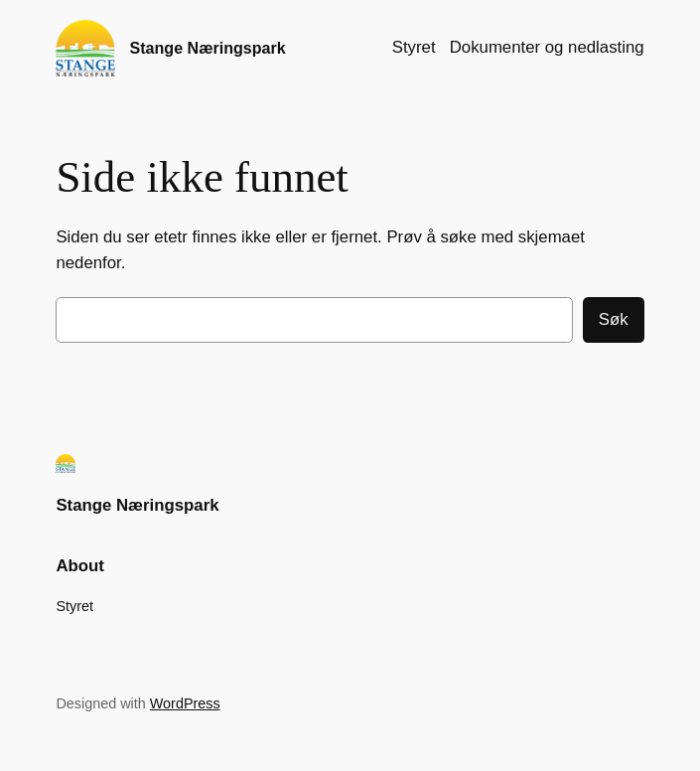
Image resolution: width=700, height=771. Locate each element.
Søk (614, 319)
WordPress (185, 703)
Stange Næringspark (207, 48)
